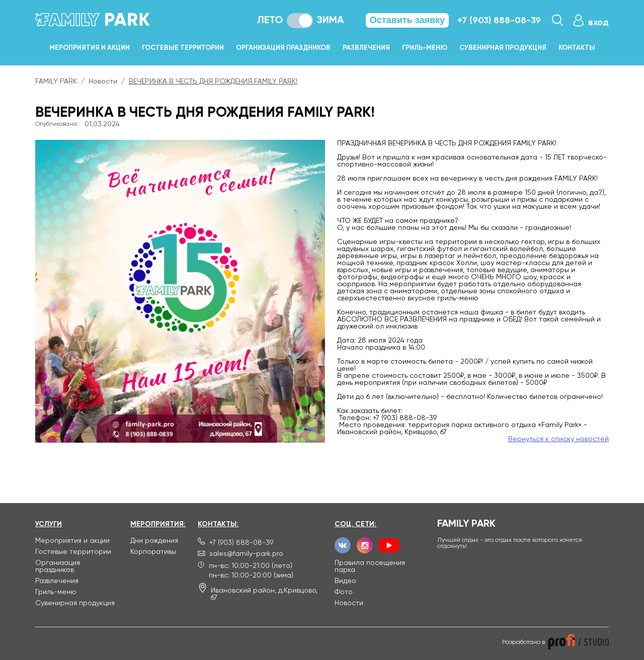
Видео (345, 581)
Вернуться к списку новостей (558, 439)
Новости (103, 81)
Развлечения (366, 48)
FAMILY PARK (56, 81)
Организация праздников (283, 48)
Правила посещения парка (370, 566)
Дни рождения (154, 541)
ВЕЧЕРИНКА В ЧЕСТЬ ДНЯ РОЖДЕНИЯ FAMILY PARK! (213, 81)
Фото (344, 592)
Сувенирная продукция (503, 48)
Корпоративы (153, 552)
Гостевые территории (183, 48)
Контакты (577, 48)
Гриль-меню (425, 48)
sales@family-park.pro (246, 554)
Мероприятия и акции (90, 48)
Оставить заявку (407, 20)
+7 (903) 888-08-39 (499, 21)
